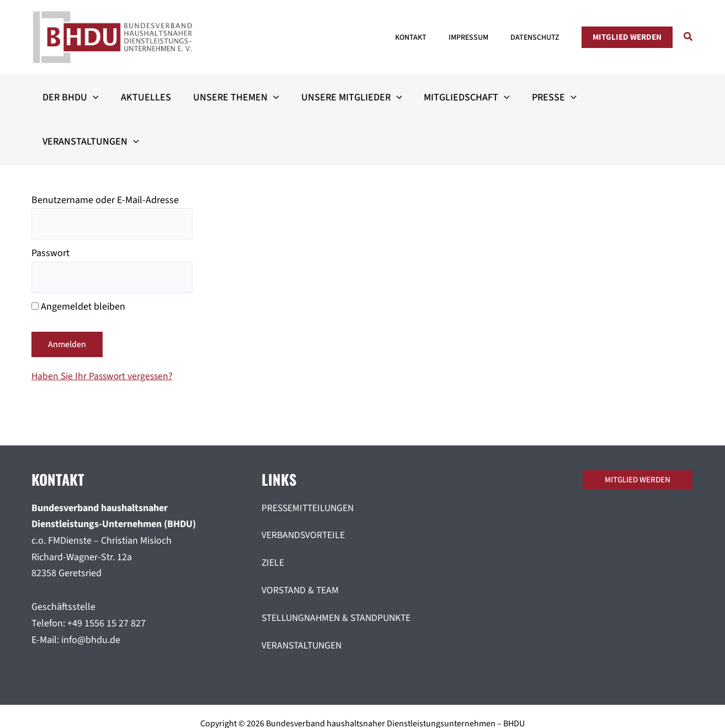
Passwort (50, 210)
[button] (627, 37)
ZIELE (273, 520)
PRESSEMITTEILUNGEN (310, 466)
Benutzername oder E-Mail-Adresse (105, 156)
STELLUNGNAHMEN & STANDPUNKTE (340, 575)
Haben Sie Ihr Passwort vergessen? (104, 334)
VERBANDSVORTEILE (304, 493)
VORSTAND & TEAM (301, 548)
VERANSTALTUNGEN (303, 602)
